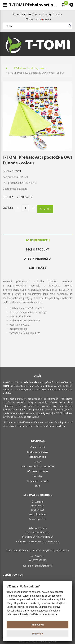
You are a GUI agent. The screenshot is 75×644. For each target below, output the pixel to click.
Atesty (38, 462)
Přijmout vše (37, 625)
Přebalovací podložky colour (30, 68)
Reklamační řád (38, 457)
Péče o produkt (38, 249)
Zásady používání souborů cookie (38, 615)
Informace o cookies (37, 471)
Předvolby (37, 634)
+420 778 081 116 (27, 15)
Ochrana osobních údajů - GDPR (37, 466)
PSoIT (54, 641)
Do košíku (45, 209)
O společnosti (37, 447)
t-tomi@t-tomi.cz (52, 15)
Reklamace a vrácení (38, 481)
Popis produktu (38, 240)
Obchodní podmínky (38, 452)
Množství (8, 208)
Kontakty (38, 476)
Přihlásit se (32, 19)
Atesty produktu (37, 259)
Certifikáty (38, 268)
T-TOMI (16, 171)
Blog (38, 486)
